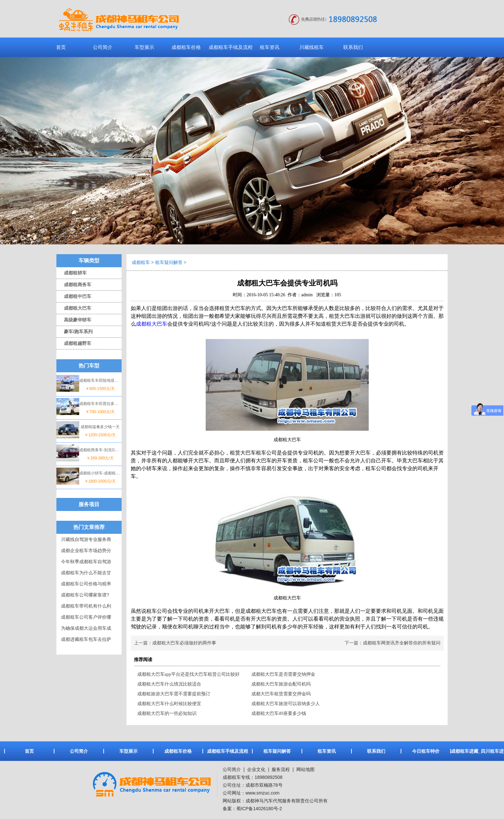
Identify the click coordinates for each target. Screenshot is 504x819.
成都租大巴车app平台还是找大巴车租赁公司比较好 (188, 674)
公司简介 (103, 47)
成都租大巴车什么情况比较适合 (169, 684)
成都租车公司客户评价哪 (86, 617)
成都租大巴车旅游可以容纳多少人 (286, 704)
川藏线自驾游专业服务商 (86, 539)
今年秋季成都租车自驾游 (86, 562)
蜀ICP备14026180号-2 (259, 809)
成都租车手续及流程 (231, 47)
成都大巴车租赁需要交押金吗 (281, 694)
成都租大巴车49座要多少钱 (279, 713)
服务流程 (281, 769)
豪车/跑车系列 (74, 332)
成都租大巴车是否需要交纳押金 (283, 674)
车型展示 (144, 47)
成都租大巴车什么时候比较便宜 (169, 704)
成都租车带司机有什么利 (86, 606)
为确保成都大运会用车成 (86, 628)
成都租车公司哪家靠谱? (85, 595)
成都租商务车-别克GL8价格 (100, 450)
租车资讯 (270, 47)
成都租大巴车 (74, 308)
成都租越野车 (74, 343)
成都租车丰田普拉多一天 (100, 404)
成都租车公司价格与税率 (86, 584)
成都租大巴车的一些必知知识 (167, 713)
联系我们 (353, 47)
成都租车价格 (186, 47)
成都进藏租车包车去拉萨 (86, 639)
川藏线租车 (311, 47)
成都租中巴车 (74, 296)
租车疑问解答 (169, 262)
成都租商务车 (74, 285)
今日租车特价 (426, 751)
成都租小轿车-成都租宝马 (100, 473)
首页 (61, 47)
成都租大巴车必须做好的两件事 (184, 643)
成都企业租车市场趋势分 (86, 550)
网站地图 (305, 769)
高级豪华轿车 (74, 320)
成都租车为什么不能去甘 (86, 573)
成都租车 (141, 262)
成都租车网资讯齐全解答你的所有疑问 (402, 643)
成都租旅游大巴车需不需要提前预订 (174, 694)
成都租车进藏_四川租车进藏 (475, 751)
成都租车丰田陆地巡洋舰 (100, 380)
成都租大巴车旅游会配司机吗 (281, 684)
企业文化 (256, 769)
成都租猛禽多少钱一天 (100, 427)
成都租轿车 (72, 273)
